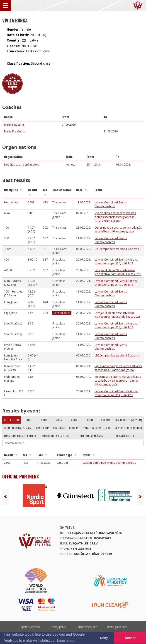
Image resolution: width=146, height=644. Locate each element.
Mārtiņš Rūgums (14, 125)
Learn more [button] (66, 640)
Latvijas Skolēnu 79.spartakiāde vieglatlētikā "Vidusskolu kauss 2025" (118, 272)
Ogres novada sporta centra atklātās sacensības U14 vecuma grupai (118, 368)
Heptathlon (11, 420)
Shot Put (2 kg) (79, 428)
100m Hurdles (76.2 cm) (18, 428)
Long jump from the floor (20, 436)
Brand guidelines (117, 627)
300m (74, 420)
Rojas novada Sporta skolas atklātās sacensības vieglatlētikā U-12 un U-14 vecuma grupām (118, 381)
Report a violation (29, 627)
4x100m (105, 420)
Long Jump (43, 428)
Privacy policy (58, 627)
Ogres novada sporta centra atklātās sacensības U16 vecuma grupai (118, 229)
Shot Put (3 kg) (102, 428)
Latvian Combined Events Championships (111, 204)
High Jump (59, 428)
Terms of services (86, 627)
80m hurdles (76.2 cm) (56, 436)
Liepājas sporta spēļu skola (22, 165)
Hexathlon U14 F (126, 436)
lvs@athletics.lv (83, 543)
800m (90, 420)
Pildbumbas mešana (91, 436)
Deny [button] (104, 638)
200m (59, 420)
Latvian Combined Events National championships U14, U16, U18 (116, 261)
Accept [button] (130, 638)
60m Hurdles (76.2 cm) (128, 420)
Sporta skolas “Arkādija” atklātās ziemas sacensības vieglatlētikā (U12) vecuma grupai (115, 217)
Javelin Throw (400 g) (129, 428)
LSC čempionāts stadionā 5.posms (117, 249)
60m (28, 420)
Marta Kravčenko (15, 131)
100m (44, 420)
